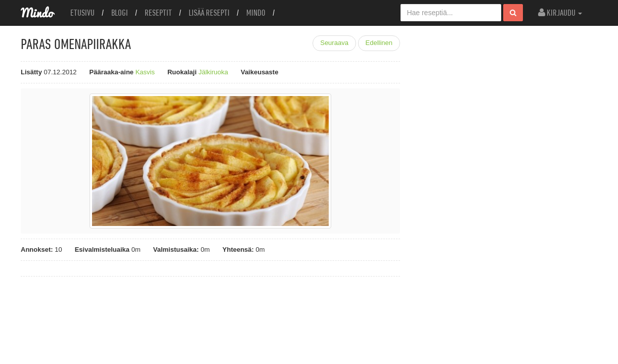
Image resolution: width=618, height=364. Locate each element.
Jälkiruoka (213, 72)
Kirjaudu (560, 13)
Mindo (256, 13)
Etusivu (82, 13)
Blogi (120, 13)
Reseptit (158, 13)
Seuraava (334, 43)
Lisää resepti (209, 13)
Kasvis (145, 72)
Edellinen (379, 43)
